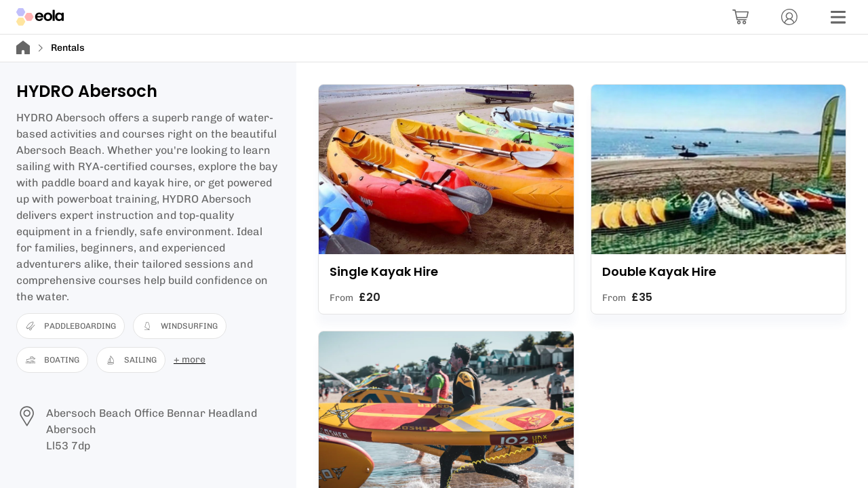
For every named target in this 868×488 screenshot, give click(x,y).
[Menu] (838, 17)
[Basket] (741, 17)
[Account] (789, 17)
